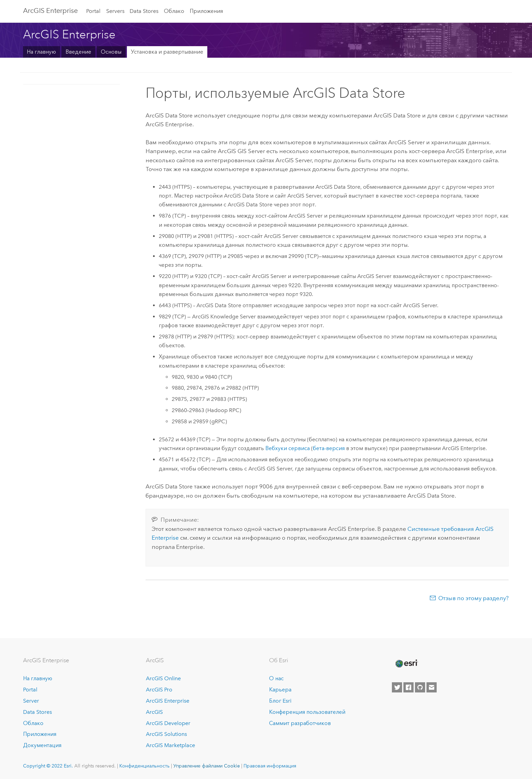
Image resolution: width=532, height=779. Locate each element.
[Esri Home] (406, 664)
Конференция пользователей (307, 712)
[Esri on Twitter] (397, 687)
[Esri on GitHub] (420, 687)
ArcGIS (154, 712)
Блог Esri (280, 701)
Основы (111, 52)
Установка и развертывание (167, 52)
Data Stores (144, 11)
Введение (78, 52)
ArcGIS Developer (168, 723)
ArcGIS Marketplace (170, 745)
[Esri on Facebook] (408, 687)
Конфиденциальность (145, 766)
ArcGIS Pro (159, 690)
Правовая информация (270, 766)
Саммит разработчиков (300, 723)
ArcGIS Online (163, 678)
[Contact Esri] (432, 687)
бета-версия (329, 448)
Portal (93, 11)
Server (31, 701)
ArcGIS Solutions (166, 734)
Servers (115, 11)
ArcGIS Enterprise (50, 11)
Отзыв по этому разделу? (473, 598)
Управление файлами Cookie (207, 766)
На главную (41, 52)
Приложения (206, 11)
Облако (174, 11)
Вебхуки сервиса (288, 448)
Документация (42, 745)
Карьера (280, 690)
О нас (276, 678)
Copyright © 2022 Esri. (48, 766)
